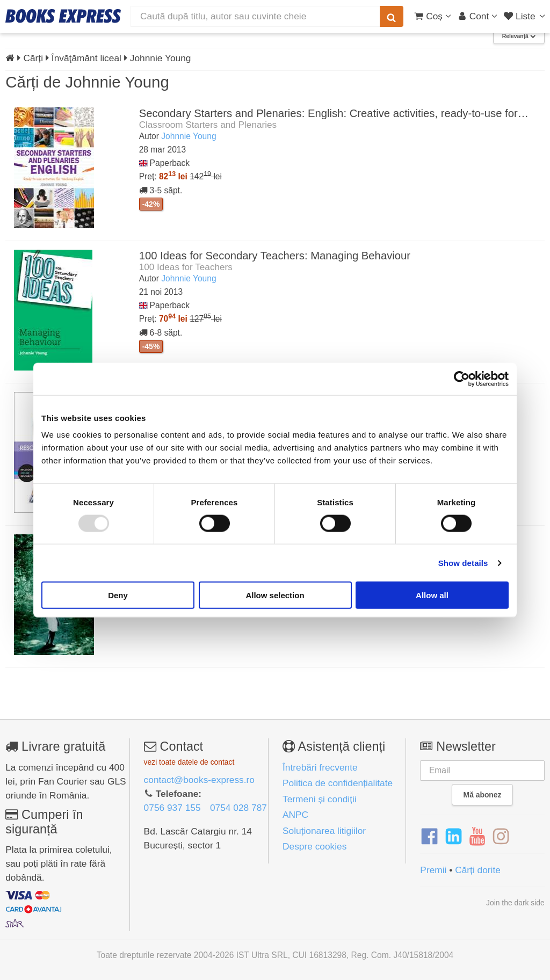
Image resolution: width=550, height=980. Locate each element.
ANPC (295, 815)
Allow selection (275, 595)
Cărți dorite (478, 870)
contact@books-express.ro (199, 780)
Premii (433, 870)
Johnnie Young (189, 136)
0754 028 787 (238, 808)
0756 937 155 (172, 808)
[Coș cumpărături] (433, 16)
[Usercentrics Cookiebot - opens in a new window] (462, 379)
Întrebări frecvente (320, 767)
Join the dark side (515, 903)
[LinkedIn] (454, 837)
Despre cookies (314, 846)
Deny (118, 595)
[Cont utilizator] (478, 16)
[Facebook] (429, 837)
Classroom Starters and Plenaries (208, 125)
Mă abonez (483, 795)
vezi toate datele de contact (189, 762)
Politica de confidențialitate (338, 783)
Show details (463, 562)
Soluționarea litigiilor (324, 831)
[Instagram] (501, 837)
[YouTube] (477, 837)
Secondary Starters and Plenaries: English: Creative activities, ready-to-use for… (334, 113)
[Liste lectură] (526, 16)
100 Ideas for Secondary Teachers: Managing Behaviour (275, 256)
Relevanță (519, 36)
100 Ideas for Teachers (186, 267)
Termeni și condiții (320, 799)
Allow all (432, 595)
